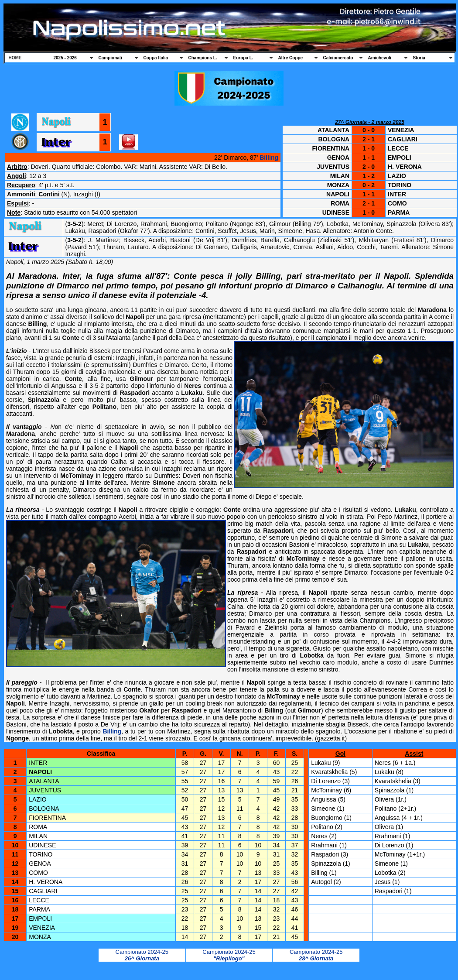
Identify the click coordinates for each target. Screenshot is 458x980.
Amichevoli (380, 58)
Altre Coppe (291, 58)
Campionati (110, 58)
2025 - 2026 (65, 58)
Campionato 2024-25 (142, 955)
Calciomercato (338, 58)
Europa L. (243, 58)
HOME (15, 58)
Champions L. (203, 58)
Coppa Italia (156, 58)
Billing (269, 158)
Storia (419, 58)
